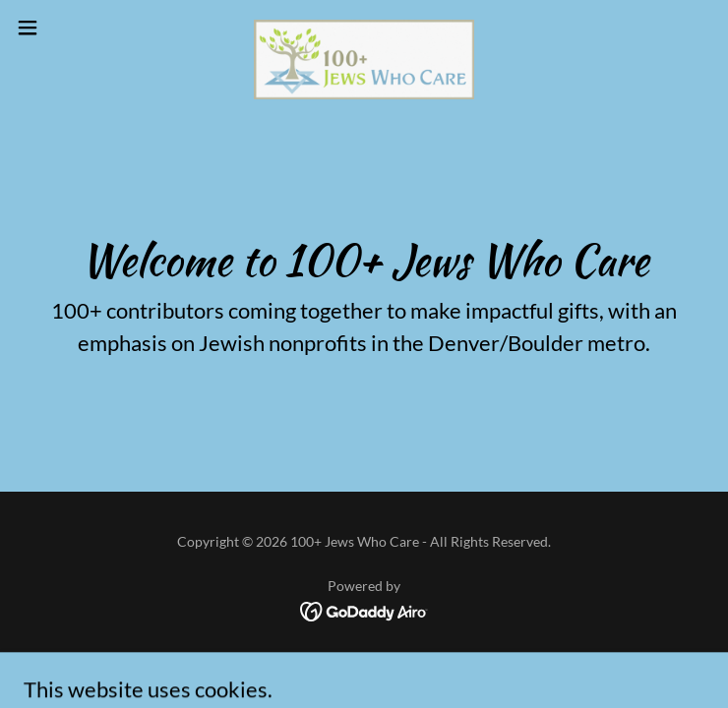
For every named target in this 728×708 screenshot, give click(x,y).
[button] (61, 28)
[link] (364, 28)
